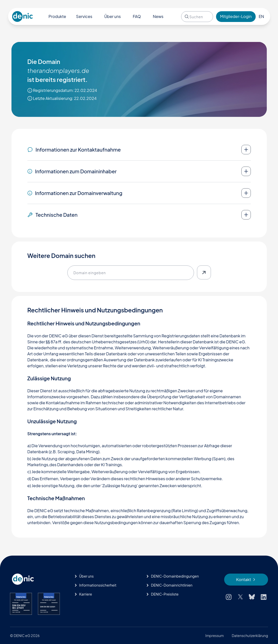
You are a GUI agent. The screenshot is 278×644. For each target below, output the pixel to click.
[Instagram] (229, 597)
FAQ (137, 16)
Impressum (215, 636)
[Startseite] (38, 579)
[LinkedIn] (264, 597)
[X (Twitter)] (240, 597)
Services (84, 16)
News (158, 16)
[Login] (236, 17)
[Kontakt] (246, 580)
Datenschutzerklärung (250, 636)
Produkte (57, 16)
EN (261, 16)
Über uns (112, 16)
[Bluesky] (252, 597)
